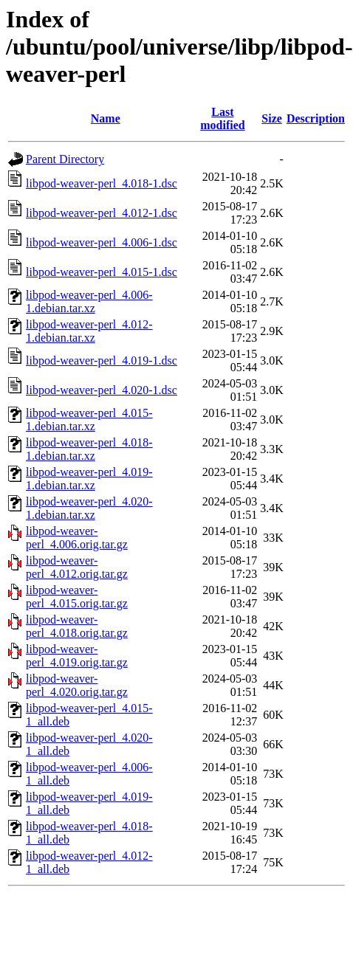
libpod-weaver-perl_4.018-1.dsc (102, 183)
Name (106, 118)
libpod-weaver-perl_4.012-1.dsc (102, 213)
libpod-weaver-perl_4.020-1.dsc (102, 390)
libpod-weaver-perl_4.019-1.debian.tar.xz (89, 479)
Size (272, 118)
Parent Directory (65, 159)
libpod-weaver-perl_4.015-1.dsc (102, 272)
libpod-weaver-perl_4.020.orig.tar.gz (77, 685)
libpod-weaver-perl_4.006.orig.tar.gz (77, 538)
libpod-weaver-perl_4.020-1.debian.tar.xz (89, 508)
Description (316, 118)
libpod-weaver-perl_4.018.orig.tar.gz (77, 626)
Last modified (222, 118)
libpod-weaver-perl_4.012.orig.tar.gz (77, 567)
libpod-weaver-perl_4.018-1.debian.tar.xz (89, 449)
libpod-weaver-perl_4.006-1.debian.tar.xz (89, 301)
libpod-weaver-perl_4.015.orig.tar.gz (77, 597)
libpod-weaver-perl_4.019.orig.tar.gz (77, 656)
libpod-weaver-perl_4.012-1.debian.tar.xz (89, 331)
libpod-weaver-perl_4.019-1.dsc (102, 360)
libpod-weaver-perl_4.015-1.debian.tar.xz (89, 420)
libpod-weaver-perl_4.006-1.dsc (102, 242)
